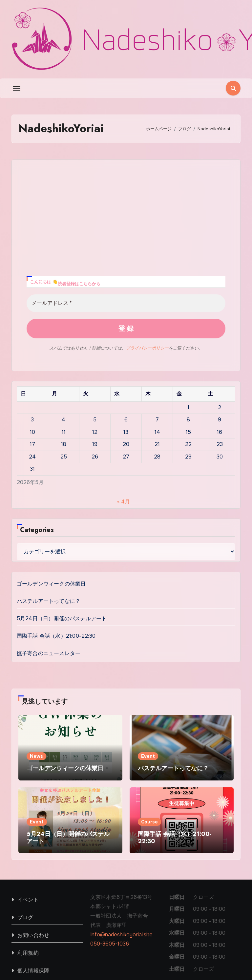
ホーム (139, 950)
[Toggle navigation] (17, 88)
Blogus (99, 954)
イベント (28, 817)
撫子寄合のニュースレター (49, 571)
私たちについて (172, 950)
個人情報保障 (33, 888)
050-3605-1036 (110, 861)
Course (149, 739)
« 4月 (124, 419)
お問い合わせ (33, 853)
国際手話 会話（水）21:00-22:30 (56, 553)
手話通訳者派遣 (222, 968)
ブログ (25, 835)
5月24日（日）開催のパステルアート (62, 536)
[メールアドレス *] (126, 221)
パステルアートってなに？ (49, 518)
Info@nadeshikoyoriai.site (121, 852)
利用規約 (28, 871)
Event (148, 674)
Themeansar (27, 963)
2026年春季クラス (218, 950)
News (36, 674)
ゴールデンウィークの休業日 (51, 501)
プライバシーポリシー (147, 266)
